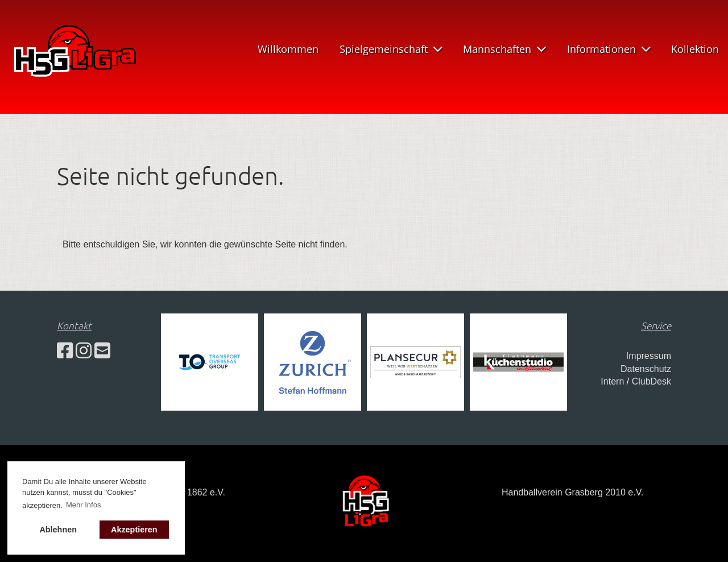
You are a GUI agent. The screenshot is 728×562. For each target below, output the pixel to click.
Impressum (649, 356)
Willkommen (288, 49)
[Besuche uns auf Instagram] (84, 351)
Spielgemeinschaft (391, 49)
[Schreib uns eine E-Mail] (102, 351)
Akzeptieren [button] (134, 530)
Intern (612, 381)
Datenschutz (646, 369)
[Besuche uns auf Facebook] (65, 351)
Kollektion (695, 49)
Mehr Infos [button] (83, 505)
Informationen (609, 49)
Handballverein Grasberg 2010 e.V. (572, 492)
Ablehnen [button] (58, 530)
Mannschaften (504, 49)
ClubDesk (652, 381)
